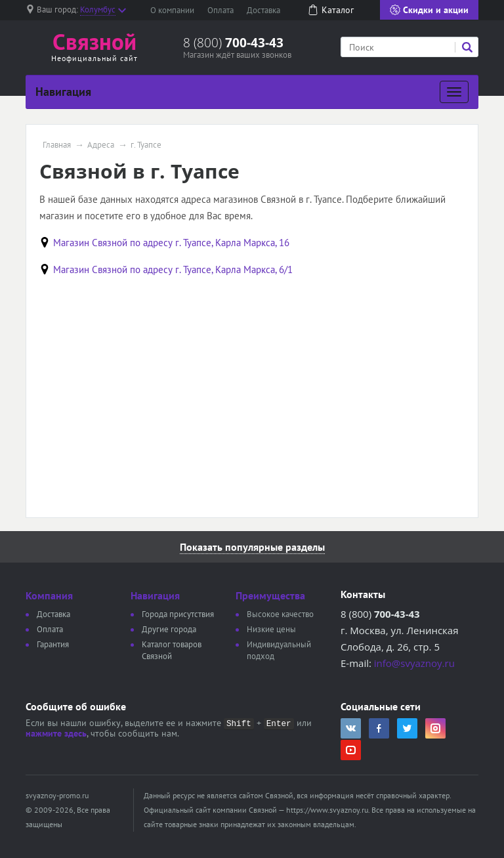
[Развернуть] (454, 92)
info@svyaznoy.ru (414, 663)
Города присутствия (178, 614)
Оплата (220, 10)
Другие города (169, 629)
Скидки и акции (429, 10)
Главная (57, 145)
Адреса (101, 145)
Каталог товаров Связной (172, 650)
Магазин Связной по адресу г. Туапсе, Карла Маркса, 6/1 (173, 269)
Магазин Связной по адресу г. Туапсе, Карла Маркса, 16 (171, 243)
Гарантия (53, 644)
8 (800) (233, 43)
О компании (172, 10)
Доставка (263, 10)
